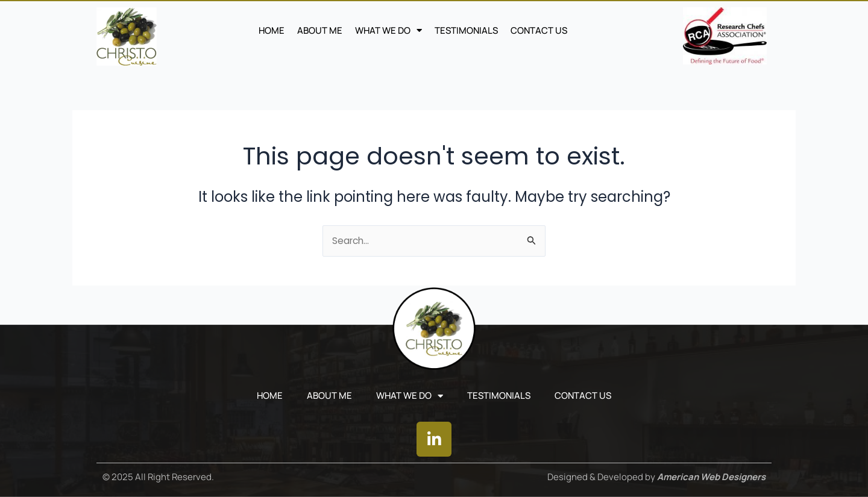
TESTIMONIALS (466, 30)
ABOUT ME (320, 30)
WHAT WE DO (388, 31)
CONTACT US (539, 30)
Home (272, 30)
